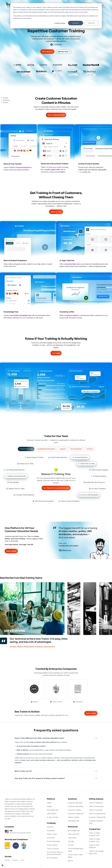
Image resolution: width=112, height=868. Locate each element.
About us (50, 827)
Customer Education (75, 803)
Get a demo (47, 52)
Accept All (76, 23)
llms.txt (70, 861)
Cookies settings (60, 23)
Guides (49, 806)
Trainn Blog (72, 838)
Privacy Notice (52, 845)
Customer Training (74, 810)
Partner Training (74, 817)
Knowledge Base (74, 830)
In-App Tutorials (53, 817)
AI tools (71, 845)
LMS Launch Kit (74, 834)
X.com (22, 860)
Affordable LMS (74, 821)
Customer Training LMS (97, 817)
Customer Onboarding (76, 806)
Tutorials (71, 841)
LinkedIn (7, 860)
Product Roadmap (53, 841)
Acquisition (51, 830)
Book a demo (11, 551)
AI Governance (52, 858)
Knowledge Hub (53, 810)
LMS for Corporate (96, 810)
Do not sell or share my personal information (55, 853)
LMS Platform (52, 814)
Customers (51, 838)
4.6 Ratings (58, 45)
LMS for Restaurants (96, 806)
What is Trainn (52, 834)
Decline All (91, 23)
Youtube (15, 860)
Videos (49, 803)
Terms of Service (53, 849)
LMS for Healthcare (96, 803)
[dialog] (56, 16)
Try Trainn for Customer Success (56, 488)
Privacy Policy (83, 12)
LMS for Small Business (97, 814)
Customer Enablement (76, 814)
